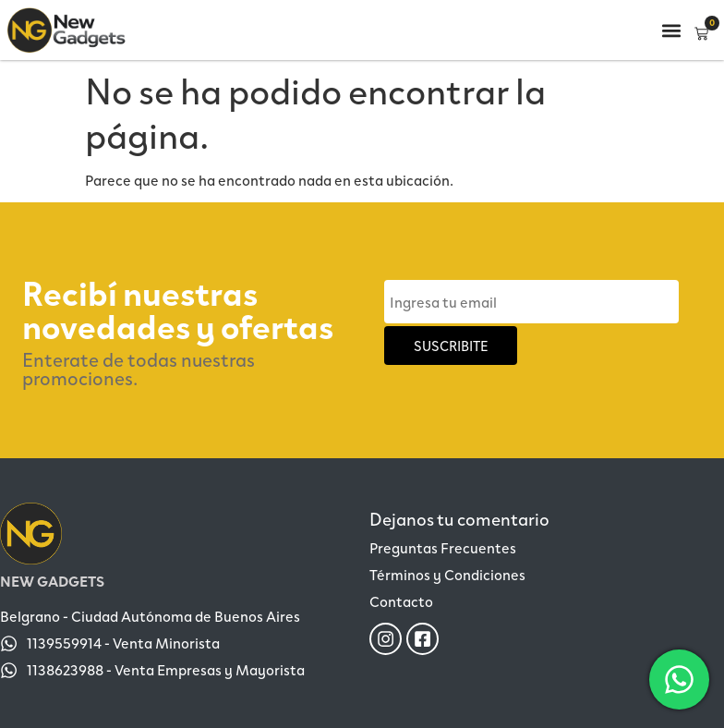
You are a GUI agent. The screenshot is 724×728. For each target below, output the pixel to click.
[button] (671, 30)
